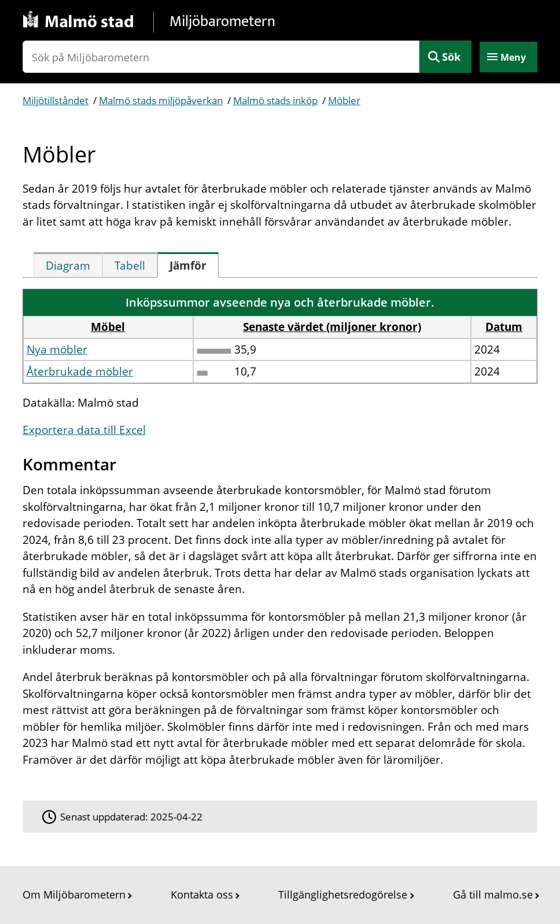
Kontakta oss (202, 894)
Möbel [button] (108, 327)
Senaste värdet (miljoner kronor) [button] (332, 327)
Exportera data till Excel (84, 430)
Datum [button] (504, 327)
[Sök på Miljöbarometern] (221, 57)
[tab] (68, 265)
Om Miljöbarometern (74, 894)
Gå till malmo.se (493, 894)
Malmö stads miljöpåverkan (161, 100)
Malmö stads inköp (275, 100)
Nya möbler (57, 349)
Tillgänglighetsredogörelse (343, 894)
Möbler (344, 100)
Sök (451, 57)
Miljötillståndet (56, 100)
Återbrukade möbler (80, 371)
